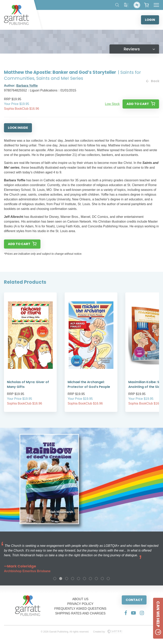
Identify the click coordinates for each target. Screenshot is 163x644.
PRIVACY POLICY (80, 604)
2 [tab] (61, 579)
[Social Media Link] (126, 613)
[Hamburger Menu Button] (156, 5)
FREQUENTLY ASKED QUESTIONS (80, 609)
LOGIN (150, 20)
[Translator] (126, 5)
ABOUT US (80, 599)
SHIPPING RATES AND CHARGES (80, 613)
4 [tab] (73, 579)
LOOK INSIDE (18, 128)
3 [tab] (67, 579)
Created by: (108, 632)
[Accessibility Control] (137, 5)
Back (152, 81)
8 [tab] (96, 579)
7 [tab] (90, 579)
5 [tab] (79, 579)
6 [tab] (84, 579)
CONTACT (134, 600)
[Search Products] (117, 5)
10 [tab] (108, 579)
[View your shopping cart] (146, 5)
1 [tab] (55, 579)
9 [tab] (102, 579)
